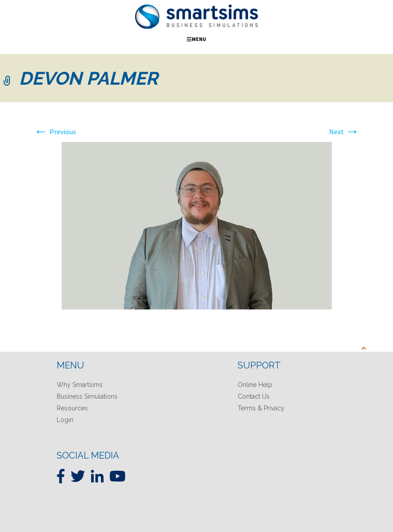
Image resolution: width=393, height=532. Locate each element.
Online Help (255, 385)
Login (65, 420)
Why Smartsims (80, 385)
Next (344, 132)
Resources (72, 408)
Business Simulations (87, 396)
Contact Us (254, 396)
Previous (55, 132)
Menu (196, 39)
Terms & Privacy (261, 408)
